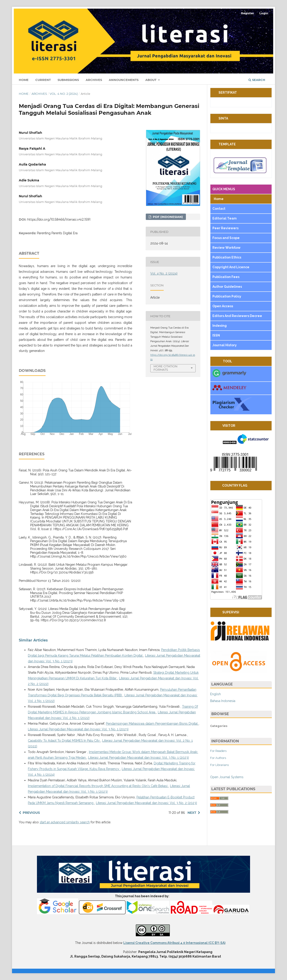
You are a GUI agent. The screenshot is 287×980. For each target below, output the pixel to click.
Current (43, 80)
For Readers (218, 751)
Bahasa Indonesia (223, 701)
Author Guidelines (227, 287)
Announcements (124, 80)
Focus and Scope (226, 238)
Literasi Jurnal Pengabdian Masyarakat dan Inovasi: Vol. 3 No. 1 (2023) (78, 729)
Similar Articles (33, 640)
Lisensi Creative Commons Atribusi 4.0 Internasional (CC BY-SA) (174, 943)
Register (248, 13)
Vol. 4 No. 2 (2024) (64, 94)
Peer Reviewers (225, 228)
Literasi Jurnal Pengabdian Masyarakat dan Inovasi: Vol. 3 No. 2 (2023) (146, 803)
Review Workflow (226, 248)
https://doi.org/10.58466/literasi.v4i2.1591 (59, 219)
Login (264, 13)
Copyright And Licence (231, 267)
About (151, 80)
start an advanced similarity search (65, 822)
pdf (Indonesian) (167, 217)
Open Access (223, 306)
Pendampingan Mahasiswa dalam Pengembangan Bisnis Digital (152, 724)
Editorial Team (225, 218)
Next (192, 813)
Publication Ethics (227, 257)
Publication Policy (227, 296)
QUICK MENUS (224, 189)
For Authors (218, 758)
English (215, 694)
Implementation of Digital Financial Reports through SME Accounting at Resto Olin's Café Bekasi (98, 786)
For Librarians (219, 765)
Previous (31, 813)
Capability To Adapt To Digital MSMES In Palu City (64, 741)
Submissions (68, 80)
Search (257, 80)
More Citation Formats (165, 368)
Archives (94, 80)
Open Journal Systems (227, 777)
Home (24, 80)
